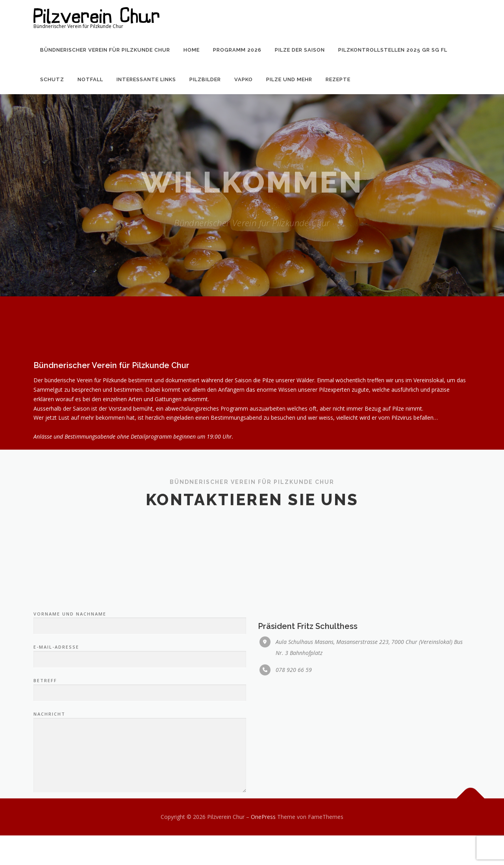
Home (192, 50)
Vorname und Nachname (140, 691)
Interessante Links (146, 79)
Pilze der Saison (300, 50)
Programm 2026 (237, 50)
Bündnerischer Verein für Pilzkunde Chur (105, 50)
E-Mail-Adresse (140, 724)
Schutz (52, 79)
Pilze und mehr (289, 79)
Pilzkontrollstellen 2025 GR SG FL (393, 50)
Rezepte (338, 79)
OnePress (263, 817)
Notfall (90, 79)
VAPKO (244, 79)
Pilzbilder (205, 79)
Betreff (140, 757)
